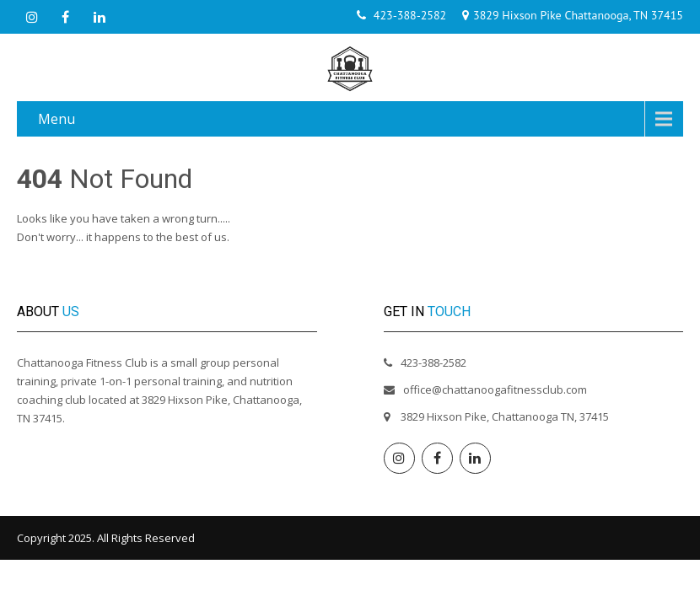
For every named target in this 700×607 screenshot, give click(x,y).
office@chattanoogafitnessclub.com (495, 389)
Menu (57, 119)
